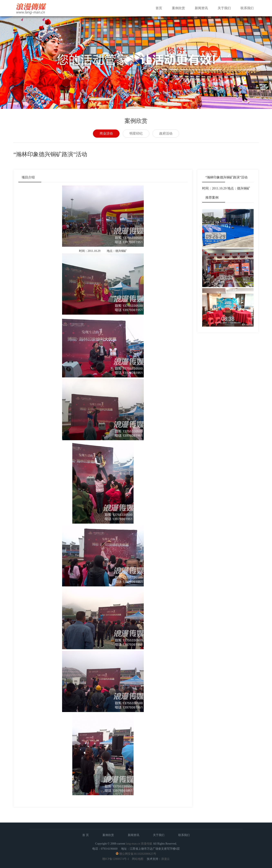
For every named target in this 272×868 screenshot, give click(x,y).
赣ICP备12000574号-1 (116, 859)
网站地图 (138, 859)
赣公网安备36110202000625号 (138, 854)
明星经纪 (136, 133)
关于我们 (224, 8)
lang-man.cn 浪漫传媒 (139, 844)
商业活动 (106, 133)
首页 (159, 8)
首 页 (86, 835)
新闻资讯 (201, 8)
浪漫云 (165, 859)
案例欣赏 (178, 8)
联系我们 (247, 8)
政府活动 (166, 133)
